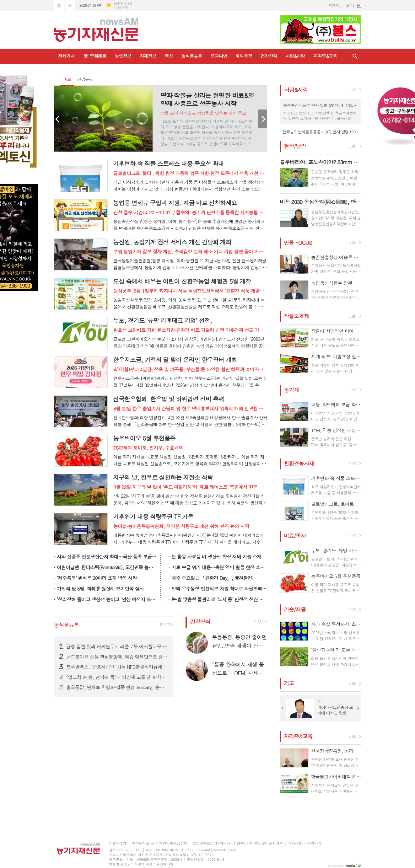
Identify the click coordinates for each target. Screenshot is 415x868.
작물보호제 (296, 316)
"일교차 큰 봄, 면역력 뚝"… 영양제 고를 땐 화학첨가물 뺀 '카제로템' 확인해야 (117, 677)
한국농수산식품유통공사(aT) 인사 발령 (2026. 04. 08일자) (322, 132)
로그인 (351, 5)
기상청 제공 (121, 7)
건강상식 (269, 56)
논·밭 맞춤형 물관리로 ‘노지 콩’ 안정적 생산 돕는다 (219, 599)
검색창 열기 (355, 56)
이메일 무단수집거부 (266, 843)
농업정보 (123, 56)
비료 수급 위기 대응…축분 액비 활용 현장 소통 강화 (219, 567)
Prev (58, 119)
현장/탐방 (295, 146)
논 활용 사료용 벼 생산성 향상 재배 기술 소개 (216, 557)
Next (262, 119)
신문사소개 (118, 843)
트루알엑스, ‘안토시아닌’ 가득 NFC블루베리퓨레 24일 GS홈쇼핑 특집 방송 (117, 667)
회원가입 (335, 5)
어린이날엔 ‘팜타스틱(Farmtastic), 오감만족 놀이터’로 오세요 (107, 567)
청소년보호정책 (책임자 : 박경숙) (219, 843)
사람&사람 (295, 56)
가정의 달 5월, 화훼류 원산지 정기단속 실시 (100, 589)
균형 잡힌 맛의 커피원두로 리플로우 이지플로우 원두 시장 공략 (117, 646)
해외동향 (244, 56)
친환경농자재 (299, 463)
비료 (67, 79)
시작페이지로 (59, 5)
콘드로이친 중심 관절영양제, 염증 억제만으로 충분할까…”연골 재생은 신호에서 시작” (117, 657)
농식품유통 (192, 56)
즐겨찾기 (70, 5)
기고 (289, 683)
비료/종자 (295, 536)
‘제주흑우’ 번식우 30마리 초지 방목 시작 (97, 578)
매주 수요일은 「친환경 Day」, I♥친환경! (212, 578)
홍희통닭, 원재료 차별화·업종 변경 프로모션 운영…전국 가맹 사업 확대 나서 (117, 687)
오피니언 (219, 56)
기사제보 (295, 843)
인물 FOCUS (298, 243)
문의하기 (314, 843)
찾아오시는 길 (143, 843)
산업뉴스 (85, 79)
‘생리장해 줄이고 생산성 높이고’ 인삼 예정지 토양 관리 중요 (107, 599)
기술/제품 (295, 609)
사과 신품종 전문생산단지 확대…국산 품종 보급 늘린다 (107, 557)
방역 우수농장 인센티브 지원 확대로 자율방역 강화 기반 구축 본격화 (219, 589)
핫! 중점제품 (95, 56)
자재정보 (148, 56)
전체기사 (66, 56)
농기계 (291, 390)
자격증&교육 (325, 56)
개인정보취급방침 (173, 843)
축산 (169, 56)
